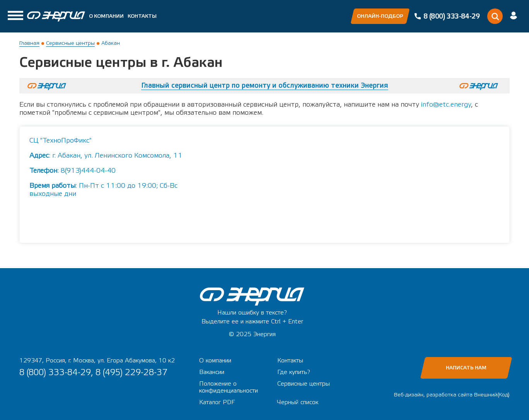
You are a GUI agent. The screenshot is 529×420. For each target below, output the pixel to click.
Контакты (142, 16)
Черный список (298, 402)
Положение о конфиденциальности (229, 387)
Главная (29, 43)
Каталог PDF (217, 402)
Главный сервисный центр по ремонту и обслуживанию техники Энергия (265, 86)
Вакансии (212, 372)
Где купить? (294, 372)
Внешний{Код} (492, 395)
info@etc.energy (446, 105)
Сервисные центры (70, 43)
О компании (106, 16)
